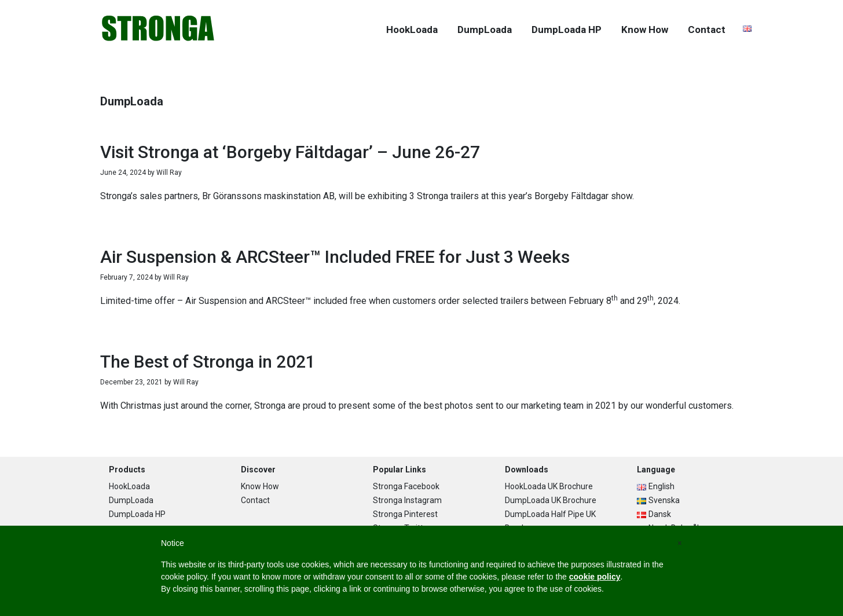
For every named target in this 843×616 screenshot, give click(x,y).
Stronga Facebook (406, 486)
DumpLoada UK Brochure (551, 500)
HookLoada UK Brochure (549, 486)
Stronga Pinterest (405, 514)
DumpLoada (131, 500)
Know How (260, 486)
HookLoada (129, 486)
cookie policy (595, 577)
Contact (255, 500)
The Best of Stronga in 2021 (208, 362)
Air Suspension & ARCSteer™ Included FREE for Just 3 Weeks (335, 257)
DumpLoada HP (137, 514)
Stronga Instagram (407, 500)
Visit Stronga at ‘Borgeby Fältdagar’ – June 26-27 (290, 152)
